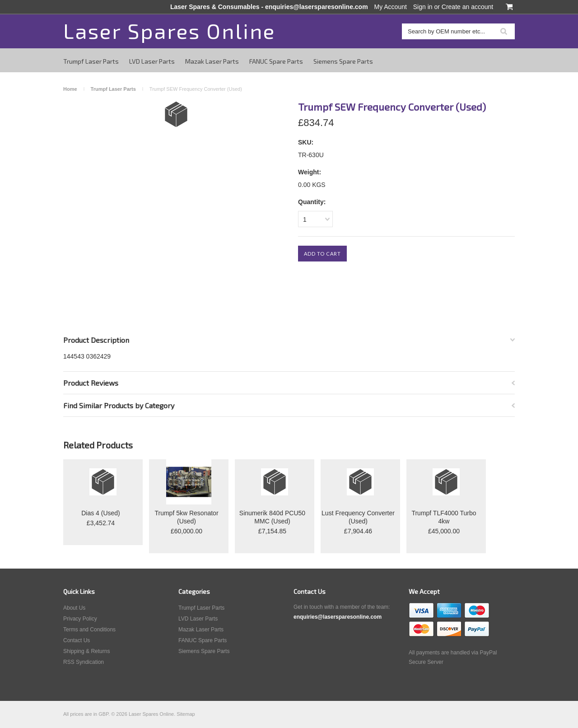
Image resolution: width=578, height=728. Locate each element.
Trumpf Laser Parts (91, 61)
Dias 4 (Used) (101, 513)
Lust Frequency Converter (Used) (358, 517)
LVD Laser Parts (152, 61)
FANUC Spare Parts (276, 61)
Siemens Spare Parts (343, 61)
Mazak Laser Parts (212, 61)
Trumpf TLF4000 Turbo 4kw (444, 517)
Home (70, 89)
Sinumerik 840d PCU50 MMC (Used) (272, 517)
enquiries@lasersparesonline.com (317, 7)
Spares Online (169, 30)
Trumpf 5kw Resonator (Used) (186, 517)
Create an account (467, 7)
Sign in (423, 7)
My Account (391, 7)
